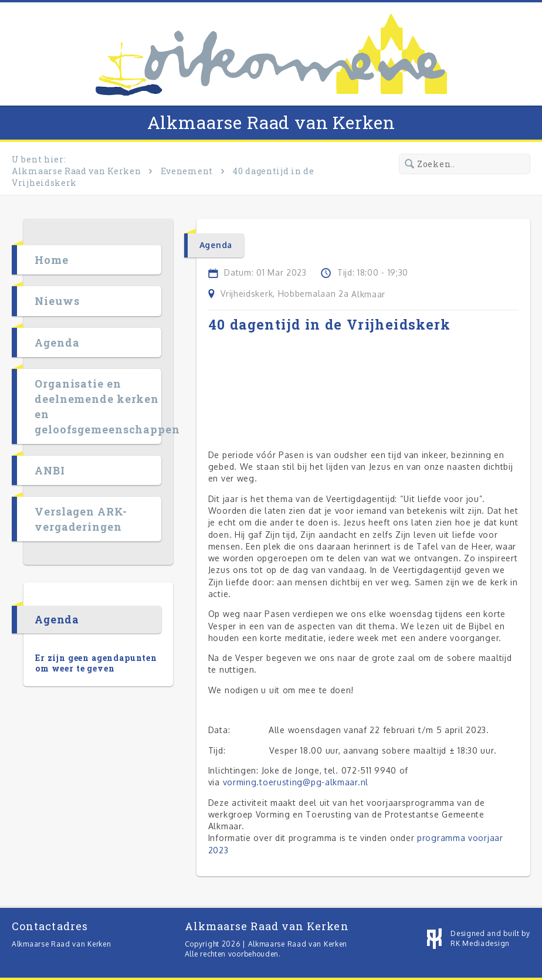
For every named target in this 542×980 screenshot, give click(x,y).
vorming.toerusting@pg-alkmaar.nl (296, 782)
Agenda (57, 343)
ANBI (50, 470)
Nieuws (57, 301)
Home (52, 260)
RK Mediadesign (480, 943)
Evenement (187, 171)
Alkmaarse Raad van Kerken (271, 122)
